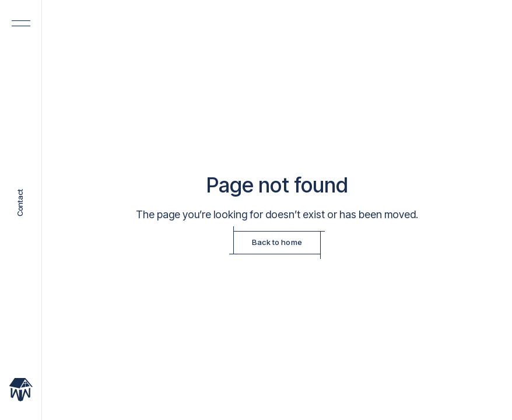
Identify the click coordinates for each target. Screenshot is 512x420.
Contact (21, 203)
